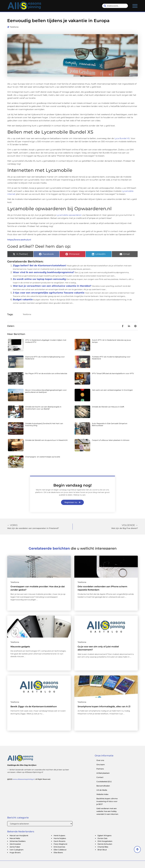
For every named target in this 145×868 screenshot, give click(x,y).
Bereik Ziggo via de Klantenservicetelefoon (34, 706)
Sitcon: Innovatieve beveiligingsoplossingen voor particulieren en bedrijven (46, 391)
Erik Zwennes (59, 847)
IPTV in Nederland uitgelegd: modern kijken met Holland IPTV (46, 341)
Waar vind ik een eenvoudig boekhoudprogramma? (44, 272)
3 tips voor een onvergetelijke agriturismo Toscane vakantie (49, 293)
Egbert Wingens (105, 835)
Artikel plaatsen (103, 773)
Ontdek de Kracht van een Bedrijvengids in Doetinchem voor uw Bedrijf (43, 408)
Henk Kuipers (59, 835)
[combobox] (115, 6)
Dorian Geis (102, 838)
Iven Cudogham (17, 850)
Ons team (101, 765)
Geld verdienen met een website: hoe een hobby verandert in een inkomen (107, 811)
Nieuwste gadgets (20, 647)
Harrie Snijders (60, 838)
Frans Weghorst (60, 844)
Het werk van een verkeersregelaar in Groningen (112, 390)
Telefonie (14, 27)
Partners (100, 769)
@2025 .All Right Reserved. (29, 779)
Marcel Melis (15, 838)
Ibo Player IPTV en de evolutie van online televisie (46, 373)
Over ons (100, 760)
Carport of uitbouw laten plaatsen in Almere (111, 440)
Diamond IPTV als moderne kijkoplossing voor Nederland (45, 358)
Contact (100, 777)
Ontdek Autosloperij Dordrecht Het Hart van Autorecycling (44, 424)
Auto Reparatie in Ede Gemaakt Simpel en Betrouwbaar (110, 424)
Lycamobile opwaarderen (69, 215)
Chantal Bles (103, 847)
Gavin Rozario (60, 841)
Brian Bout (102, 850)
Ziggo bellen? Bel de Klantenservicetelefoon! (40, 266)
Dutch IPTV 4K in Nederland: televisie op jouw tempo (111, 341)
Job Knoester (15, 844)
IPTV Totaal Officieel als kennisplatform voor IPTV (113, 373)
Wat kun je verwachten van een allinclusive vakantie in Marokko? (52, 286)
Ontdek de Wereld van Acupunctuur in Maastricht (46, 440)
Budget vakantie (23, 300)
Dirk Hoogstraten (105, 841)
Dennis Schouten (105, 844)
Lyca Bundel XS (122, 138)
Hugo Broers (15, 852)
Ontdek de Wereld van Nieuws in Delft (108, 407)
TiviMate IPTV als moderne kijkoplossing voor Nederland (111, 358)
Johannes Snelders (18, 841)
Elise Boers (58, 852)
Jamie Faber (15, 847)
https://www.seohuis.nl (19, 240)
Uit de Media (102, 790)
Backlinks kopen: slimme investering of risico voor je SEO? (107, 801)
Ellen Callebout (60, 850)
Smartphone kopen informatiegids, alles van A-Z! (104, 706)
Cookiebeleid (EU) (104, 782)
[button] (135, 6)
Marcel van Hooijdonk (19, 835)
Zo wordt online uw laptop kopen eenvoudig (39, 279)
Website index (102, 794)
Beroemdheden (103, 786)
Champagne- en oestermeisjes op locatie (43, 457)
